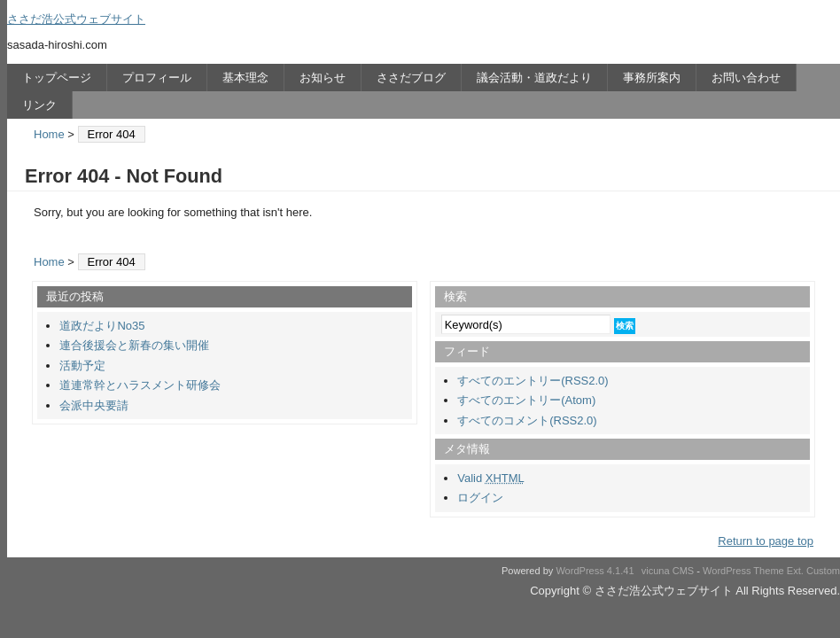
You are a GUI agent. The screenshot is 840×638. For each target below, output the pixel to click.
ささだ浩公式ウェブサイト (76, 19)
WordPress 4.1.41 (595, 571)
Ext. (795, 571)
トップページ (57, 78)
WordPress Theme (743, 571)
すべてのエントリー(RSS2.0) (533, 381)
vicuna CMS (668, 571)
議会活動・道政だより (534, 78)
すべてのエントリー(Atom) (526, 400)
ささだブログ (411, 78)
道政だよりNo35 (102, 326)
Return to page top (766, 541)
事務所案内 (652, 78)
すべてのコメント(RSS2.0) (527, 420)
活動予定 (82, 366)
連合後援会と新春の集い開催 (134, 345)
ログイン (480, 498)
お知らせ (323, 78)
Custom (823, 571)
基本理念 (245, 78)
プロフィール (157, 78)
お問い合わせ (746, 78)
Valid (491, 478)
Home (49, 134)
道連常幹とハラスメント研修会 (140, 385)
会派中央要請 (94, 405)
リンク (39, 105)
